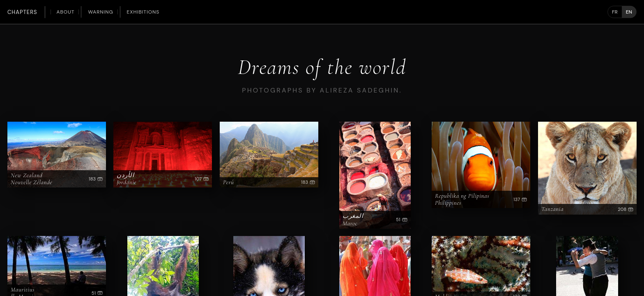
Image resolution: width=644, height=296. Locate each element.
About (66, 12)
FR (615, 12)
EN (629, 12)
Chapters (22, 12)
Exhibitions (143, 12)
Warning (100, 12)
